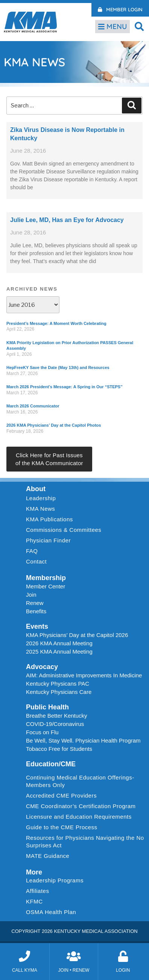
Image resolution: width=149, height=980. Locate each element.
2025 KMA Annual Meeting (59, 652)
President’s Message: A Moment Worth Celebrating (56, 323)
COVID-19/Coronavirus (55, 724)
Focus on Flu (42, 732)
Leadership (43, 498)
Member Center (46, 586)
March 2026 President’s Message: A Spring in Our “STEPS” (65, 387)
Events (37, 626)
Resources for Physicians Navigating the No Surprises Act (85, 841)
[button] (139, 26)
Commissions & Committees (64, 530)
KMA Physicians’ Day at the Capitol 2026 (77, 635)
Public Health (47, 707)
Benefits (36, 611)
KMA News (40, 509)
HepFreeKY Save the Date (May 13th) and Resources (58, 367)
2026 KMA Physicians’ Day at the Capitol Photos (54, 425)
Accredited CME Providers (61, 795)
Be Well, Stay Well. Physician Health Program (83, 740)
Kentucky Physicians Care (59, 692)
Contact (36, 561)
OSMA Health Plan (51, 912)
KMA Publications (49, 519)
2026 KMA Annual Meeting (59, 643)
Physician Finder (48, 540)
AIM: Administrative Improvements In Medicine (84, 675)
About (36, 489)
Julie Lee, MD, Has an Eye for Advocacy (67, 220)
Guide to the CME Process (62, 827)
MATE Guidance (48, 856)
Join (31, 595)
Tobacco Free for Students (59, 749)
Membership (46, 578)
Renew (35, 603)
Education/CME (51, 764)
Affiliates (39, 891)
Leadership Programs (57, 880)
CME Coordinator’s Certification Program (81, 806)
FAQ (32, 551)
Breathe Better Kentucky (57, 716)
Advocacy (42, 667)
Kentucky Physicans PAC (58, 684)
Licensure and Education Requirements (79, 817)
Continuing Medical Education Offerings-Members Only (80, 781)
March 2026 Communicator (33, 406)
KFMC (34, 901)
